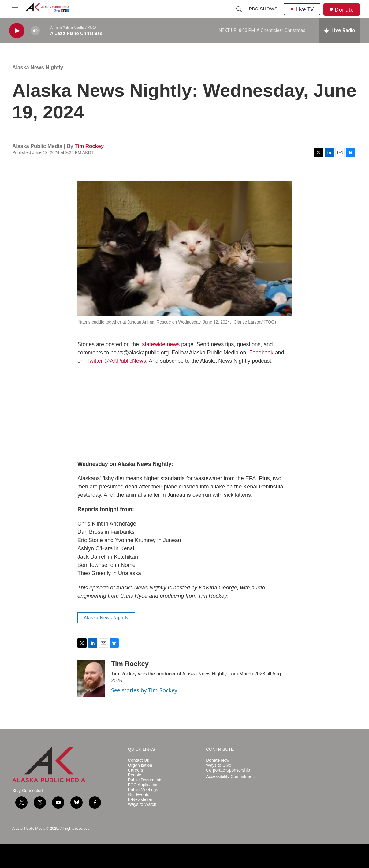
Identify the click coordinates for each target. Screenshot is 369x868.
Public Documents (145, 780)
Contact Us (138, 760)
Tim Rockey (89, 146)
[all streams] (339, 31)
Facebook (261, 353)
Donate (344, 10)
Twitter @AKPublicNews (116, 361)
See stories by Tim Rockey (144, 690)
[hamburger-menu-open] (15, 9)
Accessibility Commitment (230, 777)
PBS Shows (263, 9)
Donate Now (218, 760)
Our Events (139, 795)
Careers (136, 770)
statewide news (161, 344)
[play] (17, 31)
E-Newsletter (140, 800)
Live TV (302, 9)
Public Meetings (143, 790)
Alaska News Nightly (38, 67)
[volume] (35, 31)
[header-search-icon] (239, 9)
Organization (140, 765)
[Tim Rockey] (91, 678)
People (135, 775)
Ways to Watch (142, 804)
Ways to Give (219, 765)
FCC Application (143, 785)
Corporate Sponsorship (228, 770)
